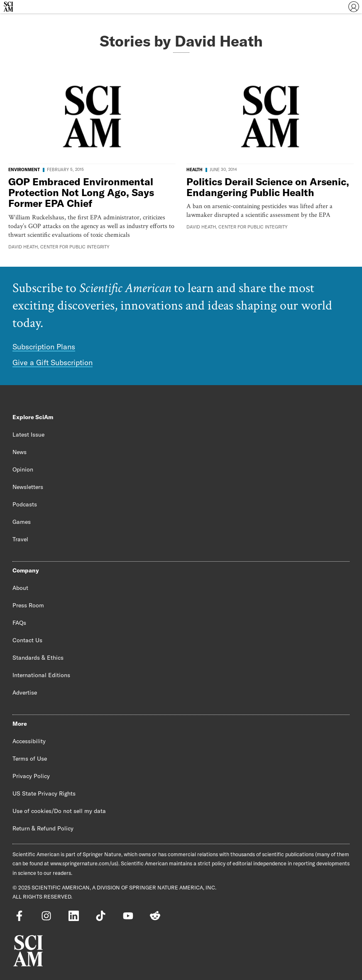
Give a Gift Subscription (53, 362)
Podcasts (25, 504)
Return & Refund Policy (43, 828)
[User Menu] (354, 7)
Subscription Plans (44, 347)
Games (22, 522)
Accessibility (29, 741)
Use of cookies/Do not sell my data (59, 811)
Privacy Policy (31, 776)
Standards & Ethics (38, 658)
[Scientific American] (8, 7)
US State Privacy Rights (44, 793)
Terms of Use (30, 759)
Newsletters (28, 487)
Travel (20, 539)
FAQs (19, 623)
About (20, 588)
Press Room (28, 605)
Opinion (23, 469)
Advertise (25, 693)
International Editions (41, 675)
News (20, 452)
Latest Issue (28, 435)
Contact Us (27, 640)
